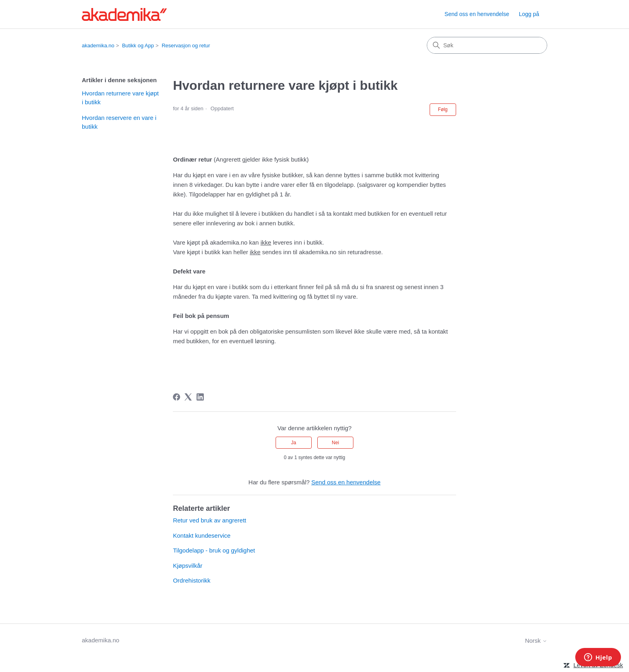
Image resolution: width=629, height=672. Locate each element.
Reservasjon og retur (186, 46)
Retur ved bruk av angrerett (210, 520)
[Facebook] (177, 397)
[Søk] (487, 45)
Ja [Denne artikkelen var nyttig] (294, 443)
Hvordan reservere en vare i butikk (119, 122)
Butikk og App (138, 46)
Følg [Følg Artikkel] (443, 109)
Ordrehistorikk (192, 580)
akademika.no (98, 46)
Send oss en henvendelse (477, 14)
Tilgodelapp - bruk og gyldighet (214, 550)
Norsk (536, 641)
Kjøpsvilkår (188, 566)
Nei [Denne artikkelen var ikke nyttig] (335, 443)
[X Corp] (188, 397)
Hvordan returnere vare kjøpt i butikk (120, 98)
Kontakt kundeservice (202, 535)
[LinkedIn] (200, 397)
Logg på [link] (529, 14)
